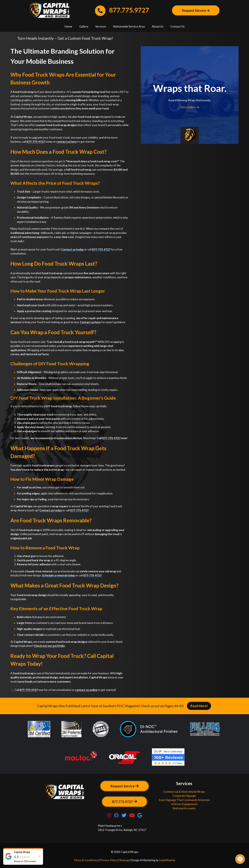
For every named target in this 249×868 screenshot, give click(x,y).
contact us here (67, 142)
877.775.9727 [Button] (124, 801)
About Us (158, 26)
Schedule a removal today (59, 575)
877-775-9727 (36, 142)
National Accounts (184, 808)
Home (68, 26)
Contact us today (73, 249)
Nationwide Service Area (129, 26)
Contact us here (90, 322)
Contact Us (178, 26)
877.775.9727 (122, 10)
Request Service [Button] (196, 10)
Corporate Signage (184, 796)
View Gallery (190, 107)
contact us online (86, 690)
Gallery (84, 26)
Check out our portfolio (49, 646)
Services (101, 26)
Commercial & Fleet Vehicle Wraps (184, 792)
